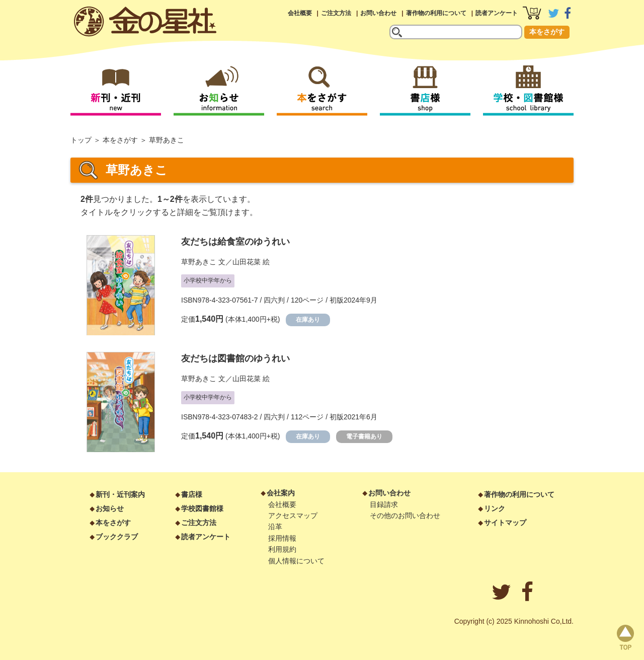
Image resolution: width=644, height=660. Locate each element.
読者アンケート (497, 13)
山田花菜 (247, 262)
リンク (495, 508)
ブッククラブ (117, 537)
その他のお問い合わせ (405, 516)
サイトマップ (505, 523)
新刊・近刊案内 (120, 494)
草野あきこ (199, 262)
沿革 (275, 527)
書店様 (192, 494)
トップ (81, 140)
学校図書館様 (202, 508)
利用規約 (282, 549)
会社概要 (300, 13)
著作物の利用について (436, 13)
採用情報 (282, 538)
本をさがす (547, 32)
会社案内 (281, 493)
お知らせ (110, 508)
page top (625, 637)
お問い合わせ (378, 13)
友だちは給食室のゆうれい (235, 242)
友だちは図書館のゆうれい (235, 358)
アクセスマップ (293, 516)
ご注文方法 (336, 13)
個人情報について (296, 561)
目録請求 (384, 504)
